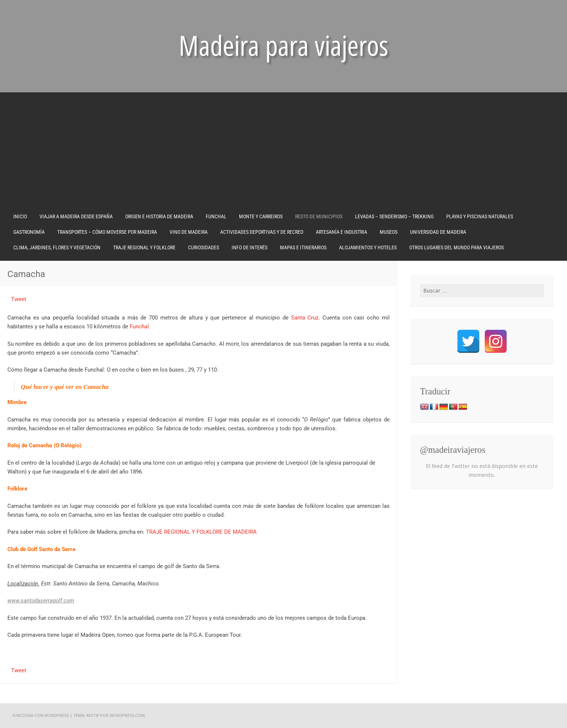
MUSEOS (389, 232)
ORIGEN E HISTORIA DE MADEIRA (159, 216)
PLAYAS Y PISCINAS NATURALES (480, 216)
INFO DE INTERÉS (250, 247)
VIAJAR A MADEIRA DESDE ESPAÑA (76, 216)
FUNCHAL (216, 216)
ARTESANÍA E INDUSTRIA (341, 232)
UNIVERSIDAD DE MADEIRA (438, 232)
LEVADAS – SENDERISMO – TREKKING (394, 216)
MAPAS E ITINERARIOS (303, 247)
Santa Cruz (305, 318)
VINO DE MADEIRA (189, 232)
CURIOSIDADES (204, 247)
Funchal (139, 327)
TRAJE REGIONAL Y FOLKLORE (144, 247)
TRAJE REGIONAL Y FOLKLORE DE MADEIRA (201, 532)
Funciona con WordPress (41, 715)
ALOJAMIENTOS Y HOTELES (368, 247)
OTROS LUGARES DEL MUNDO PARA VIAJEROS (457, 247)
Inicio (20, 216)
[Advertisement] (284, 153)
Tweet (19, 299)
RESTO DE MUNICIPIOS (319, 216)
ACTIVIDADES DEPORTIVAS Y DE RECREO (262, 232)
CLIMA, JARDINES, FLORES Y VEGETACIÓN (57, 247)
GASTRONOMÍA (29, 232)
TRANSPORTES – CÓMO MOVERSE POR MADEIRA (107, 232)
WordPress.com (127, 715)
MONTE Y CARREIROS (261, 216)
